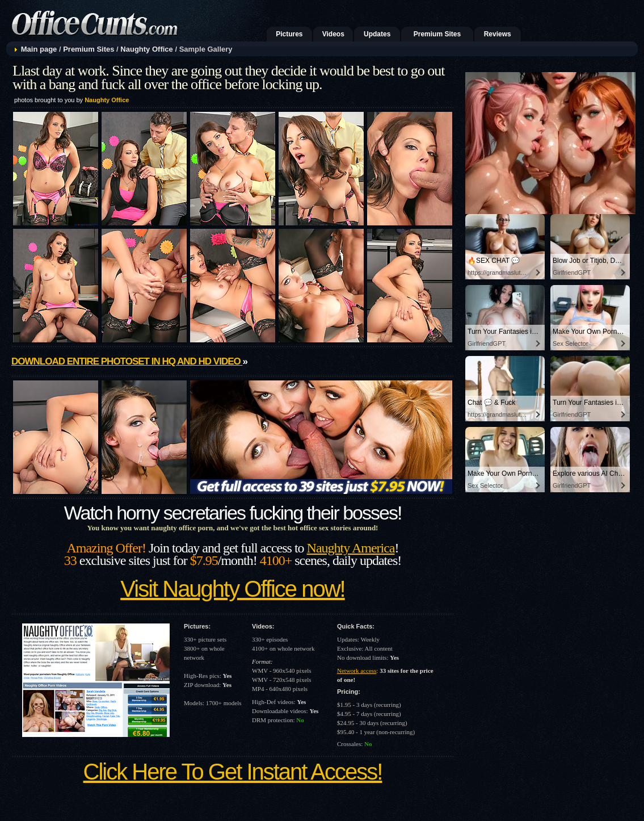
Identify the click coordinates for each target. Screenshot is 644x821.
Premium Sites (437, 34)
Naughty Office (146, 49)
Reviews (498, 34)
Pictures (289, 34)
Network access (357, 671)
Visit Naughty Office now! (232, 589)
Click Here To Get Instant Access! (233, 772)
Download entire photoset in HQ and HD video (127, 361)
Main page (39, 49)
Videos (333, 34)
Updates (377, 34)
